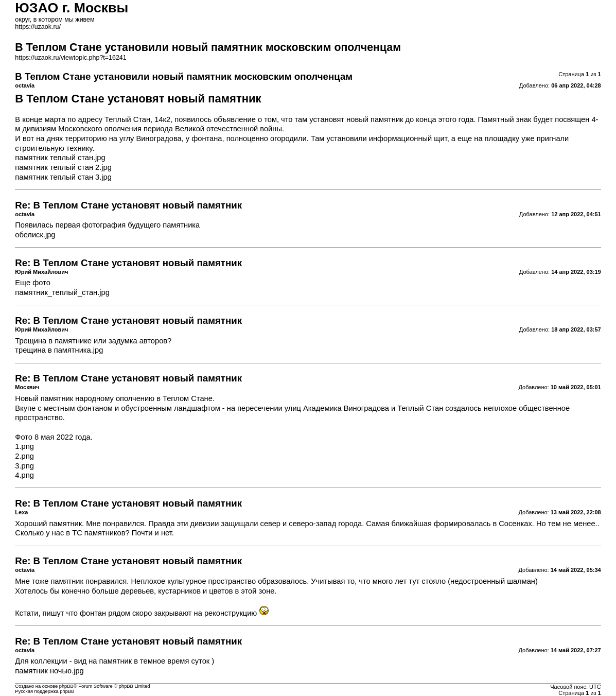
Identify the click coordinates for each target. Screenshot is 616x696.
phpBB (66, 686)
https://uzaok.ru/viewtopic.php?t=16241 (71, 58)
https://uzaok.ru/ (38, 27)
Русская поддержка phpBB (45, 691)
